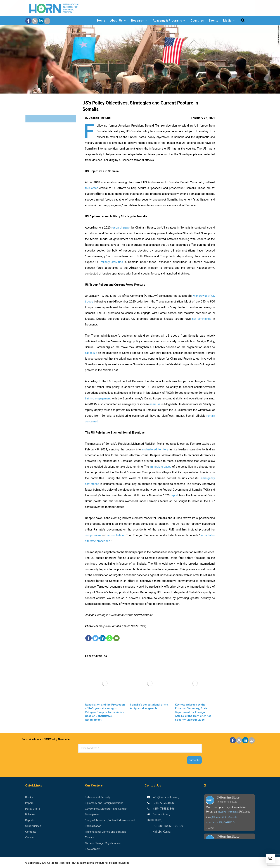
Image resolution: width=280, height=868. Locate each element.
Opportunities (33, 826)
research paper (121, 228)
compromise (93, 535)
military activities (112, 262)
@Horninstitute (219, 817)
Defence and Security (98, 797)
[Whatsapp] (109, 638)
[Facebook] (88, 638)
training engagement (98, 398)
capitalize (91, 353)
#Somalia (233, 812)
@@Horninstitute (227, 802)
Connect (30, 837)
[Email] (116, 638)
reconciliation (115, 535)
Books (29, 797)
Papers (29, 803)
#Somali (232, 817)
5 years (210, 828)
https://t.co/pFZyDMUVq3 (220, 822)
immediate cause (161, 467)
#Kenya (222, 812)
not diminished (202, 319)
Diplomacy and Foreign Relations (104, 803)
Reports (30, 820)
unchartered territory (155, 449)
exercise (155, 404)
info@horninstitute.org (166, 797)
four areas (92, 188)
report (174, 495)
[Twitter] (95, 638)
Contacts (31, 832)
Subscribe (194, 760)
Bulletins (30, 815)
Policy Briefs (33, 809)
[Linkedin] (102, 638)
